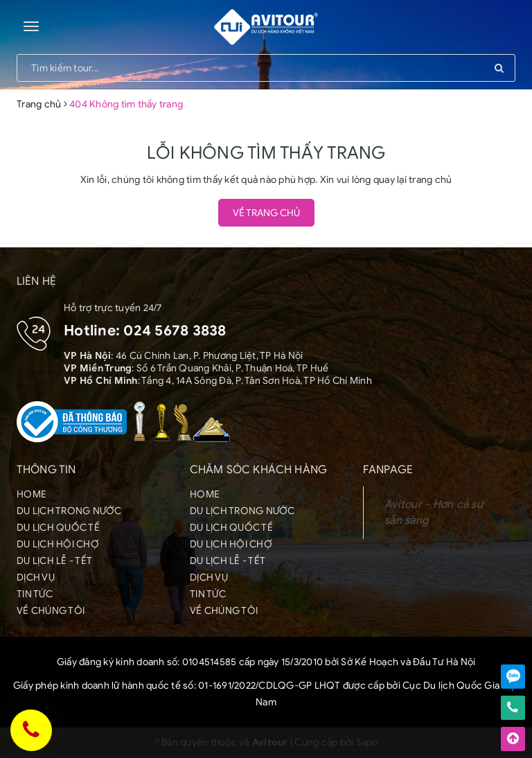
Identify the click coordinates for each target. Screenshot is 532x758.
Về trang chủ (266, 213)
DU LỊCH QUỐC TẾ (58, 528)
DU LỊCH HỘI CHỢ (58, 544)
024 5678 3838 (175, 330)
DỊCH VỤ (36, 578)
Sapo (367, 742)
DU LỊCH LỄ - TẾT (54, 561)
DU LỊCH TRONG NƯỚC (69, 511)
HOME (32, 494)
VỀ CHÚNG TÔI (51, 611)
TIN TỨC (35, 594)
